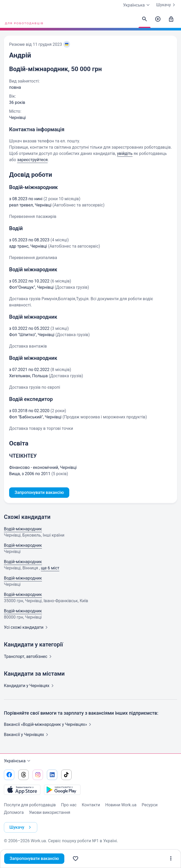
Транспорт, (29, 656)
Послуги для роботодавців (30, 805)
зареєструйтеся (32, 160)
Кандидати (30, 686)
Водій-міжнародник (23, 529)
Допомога (14, 812)
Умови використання (50, 812)
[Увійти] (171, 19)
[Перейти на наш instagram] (38, 775)
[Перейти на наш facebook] (9, 775)
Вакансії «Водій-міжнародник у (49, 724)
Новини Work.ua (121, 805)
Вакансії (27, 735)
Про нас (69, 805)
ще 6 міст (50, 568)
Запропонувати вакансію (34, 858)
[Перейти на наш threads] (23, 775)
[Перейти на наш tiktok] (66, 775)
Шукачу (167, 5)
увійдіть (125, 153)
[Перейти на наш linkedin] (52, 775)
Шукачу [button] (21, 827)
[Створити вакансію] (158, 19)
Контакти (91, 805)
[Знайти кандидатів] (145, 19)
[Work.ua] (23, 19)
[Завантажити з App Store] (22, 790)
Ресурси (150, 805)
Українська (18, 761)
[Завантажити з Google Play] (62, 790)
